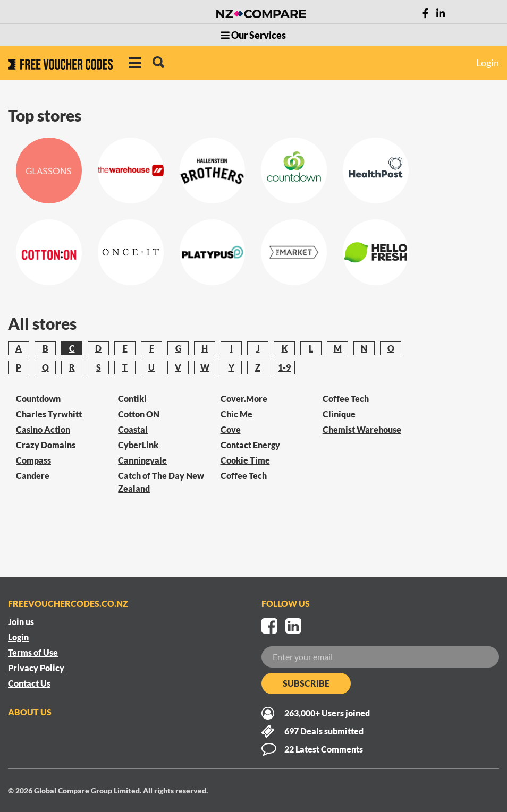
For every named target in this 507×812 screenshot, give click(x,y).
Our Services (253, 35)
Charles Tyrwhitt (49, 414)
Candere (33, 476)
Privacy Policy (36, 668)
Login (488, 63)
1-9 (284, 367)
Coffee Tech (244, 476)
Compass (33, 460)
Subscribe (306, 683)
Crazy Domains (46, 445)
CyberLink (138, 445)
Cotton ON (139, 414)
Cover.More (244, 399)
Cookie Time (245, 460)
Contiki (132, 399)
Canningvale (142, 460)
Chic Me (236, 414)
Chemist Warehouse (362, 429)
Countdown (38, 399)
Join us (21, 622)
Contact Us (29, 683)
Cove (231, 429)
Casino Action (43, 429)
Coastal (133, 429)
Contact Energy (250, 445)
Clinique (339, 414)
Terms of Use (33, 652)
